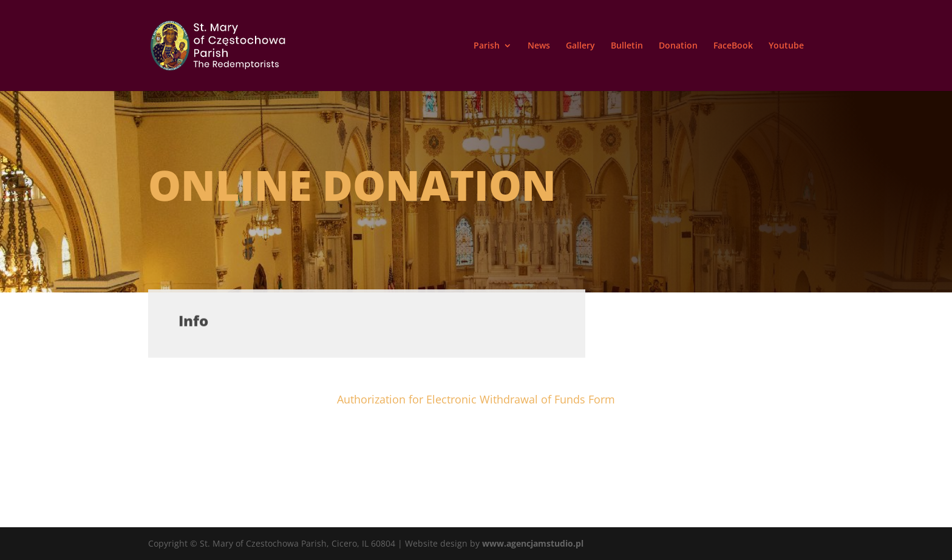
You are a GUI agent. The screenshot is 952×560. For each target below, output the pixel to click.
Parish (487, 46)
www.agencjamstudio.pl (533, 543)
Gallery (580, 46)
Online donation (352, 185)
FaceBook (733, 46)
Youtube (786, 46)
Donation (678, 46)
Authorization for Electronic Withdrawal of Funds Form (476, 399)
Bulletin (627, 46)
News (539, 46)
